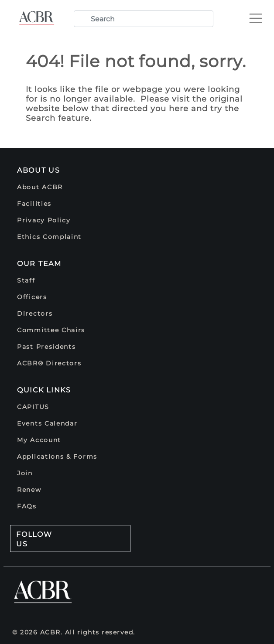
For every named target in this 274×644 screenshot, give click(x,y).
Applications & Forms (57, 457)
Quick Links (44, 390)
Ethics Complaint (49, 237)
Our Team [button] (39, 264)
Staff (26, 280)
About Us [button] (39, 170)
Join (25, 473)
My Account (39, 440)
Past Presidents (46, 347)
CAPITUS (33, 407)
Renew (29, 490)
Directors (35, 313)
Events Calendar (47, 423)
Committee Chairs (51, 330)
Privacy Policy (44, 220)
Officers (32, 297)
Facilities (34, 204)
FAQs (27, 506)
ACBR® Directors (49, 363)
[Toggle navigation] (259, 15)
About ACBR (40, 187)
